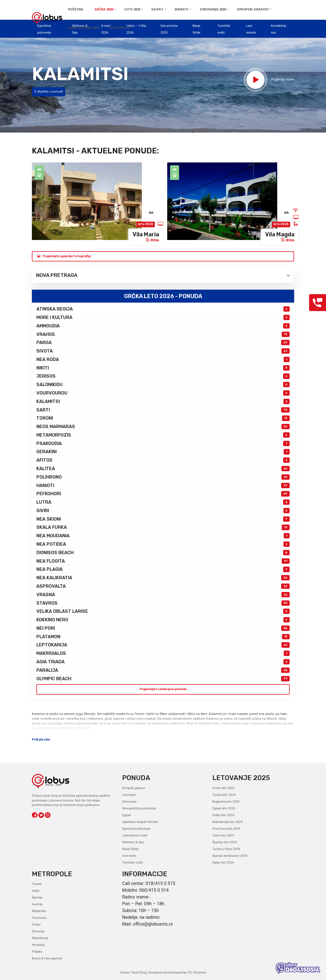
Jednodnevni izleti (135, 835)
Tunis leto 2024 (223, 835)
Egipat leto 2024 (224, 808)
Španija (37, 898)
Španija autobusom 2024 (230, 856)
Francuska (39, 918)
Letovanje (129, 795)
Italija (36, 891)
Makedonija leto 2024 (227, 822)
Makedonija (40, 938)
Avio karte (129, 856)
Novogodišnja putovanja (139, 808)
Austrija (37, 904)
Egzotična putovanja (136, 829)
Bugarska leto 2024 (226, 802)
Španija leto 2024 (224, 842)
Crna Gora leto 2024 (226, 829)
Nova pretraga (163, 275)
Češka (36, 925)
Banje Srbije (130, 849)
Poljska (37, 952)
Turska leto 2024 (224, 795)
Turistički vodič (133, 863)
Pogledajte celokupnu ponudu (163, 689)
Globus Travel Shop (133, 973)
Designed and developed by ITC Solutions (177, 973)
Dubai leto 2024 (223, 815)
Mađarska (39, 911)
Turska (37, 884)
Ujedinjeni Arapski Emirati (140, 822)
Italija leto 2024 (223, 863)
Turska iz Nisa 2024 (226, 849)
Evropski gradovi (134, 788)
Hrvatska (38, 945)
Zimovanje (129, 802)
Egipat (126, 815)
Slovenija (38, 931)
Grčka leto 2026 (223, 788)
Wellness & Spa (133, 842)
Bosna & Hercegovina (47, 958)
